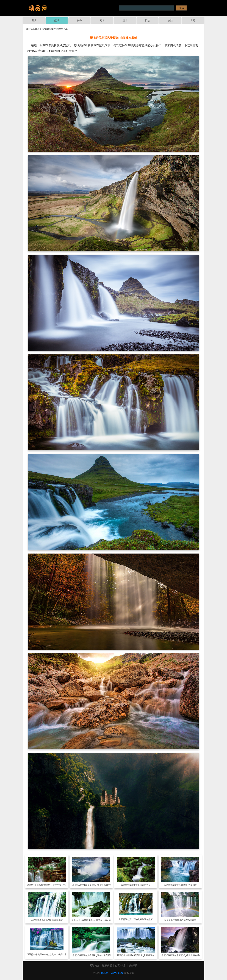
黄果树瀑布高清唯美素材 (51, 920)
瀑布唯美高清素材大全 (140, 885)
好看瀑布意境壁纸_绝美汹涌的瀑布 (185, 955)
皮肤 (170, 20)
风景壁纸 (59, 29)
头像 (79, 20)
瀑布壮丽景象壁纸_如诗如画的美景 (95, 885)
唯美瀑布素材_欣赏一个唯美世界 (51, 954)
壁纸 (57, 20)
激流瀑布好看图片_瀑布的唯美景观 (95, 955)
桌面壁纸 (49, 29)
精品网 (105, 973)
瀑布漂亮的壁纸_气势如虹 (185, 885)
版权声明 (107, 965)
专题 (193, 20)
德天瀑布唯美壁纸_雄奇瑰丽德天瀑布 (95, 920)
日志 (148, 20)
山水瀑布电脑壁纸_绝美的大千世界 (51, 885)
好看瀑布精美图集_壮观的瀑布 (140, 955)
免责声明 (120, 965)
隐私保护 (132, 965)
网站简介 (95, 965)
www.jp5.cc (117, 973)
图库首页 (40, 29)
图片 (34, 20)
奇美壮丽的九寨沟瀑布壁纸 (140, 919)
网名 (102, 20)
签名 (125, 20)
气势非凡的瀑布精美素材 (184, 920)
